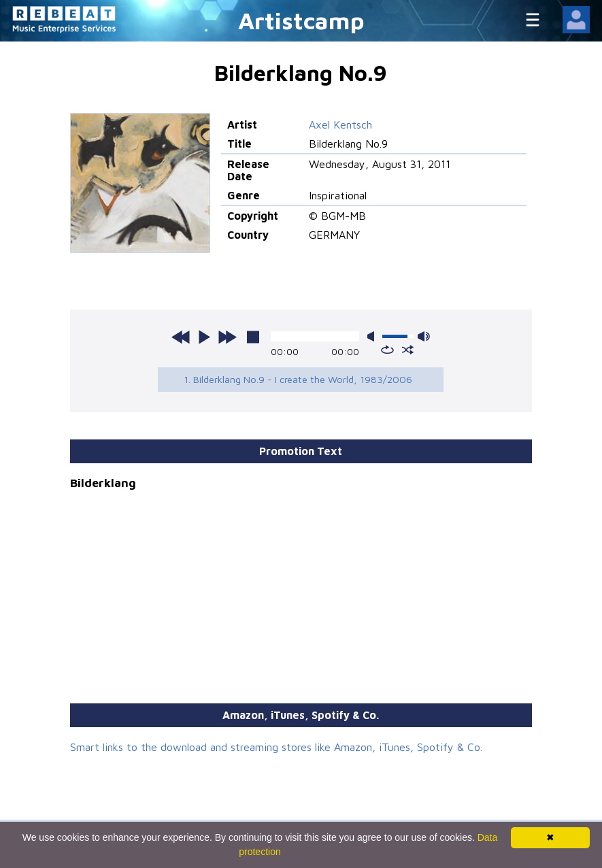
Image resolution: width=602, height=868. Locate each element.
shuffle (408, 350)
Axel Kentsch (340, 124)
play (204, 337)
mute (373, 336)
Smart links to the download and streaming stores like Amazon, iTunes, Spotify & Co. (276, 747)
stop (253, 337)
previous (181, 337)
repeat (387, 350)
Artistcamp (301, 20)
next (227, 337)
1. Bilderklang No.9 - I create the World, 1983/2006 (298, 379)
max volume (424, 336)
